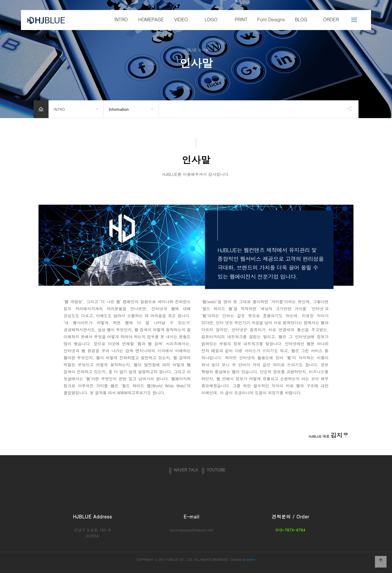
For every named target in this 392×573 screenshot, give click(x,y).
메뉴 (354, 20)
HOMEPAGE (151, 19)
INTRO (121, 19)
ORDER (331, 19)
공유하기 (347, 109)
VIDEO (181, 19)
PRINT (241, 19)
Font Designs (271, 19)
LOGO (211, 19)
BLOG (301, 19)
